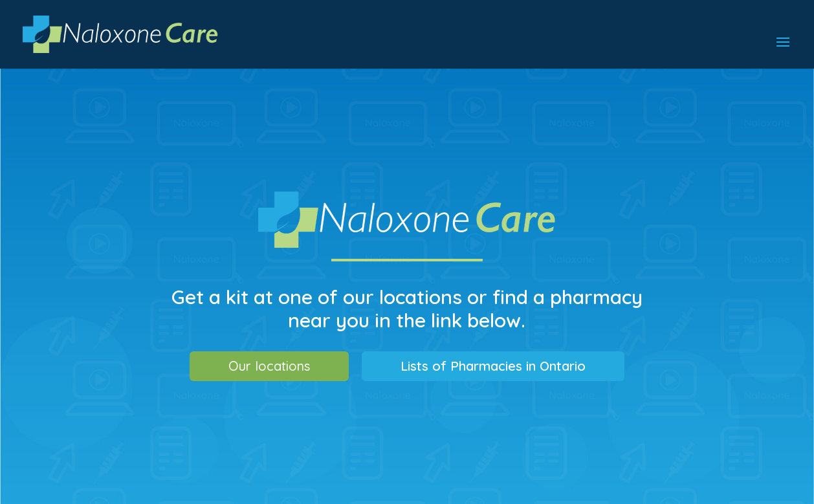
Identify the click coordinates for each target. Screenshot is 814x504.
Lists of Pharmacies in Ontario (493, 366)
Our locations (269, 366)
